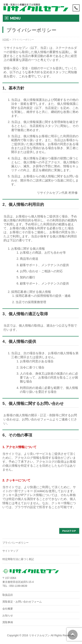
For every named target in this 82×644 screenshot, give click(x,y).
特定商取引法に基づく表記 (18, 559)
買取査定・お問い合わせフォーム (22, 602)
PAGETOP (69, 531)
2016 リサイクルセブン (36, 635)
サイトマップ (10, 551)
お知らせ (8, 616)
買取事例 (8, 622)
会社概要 (8, 609)
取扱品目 (8, 595)
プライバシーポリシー (16, 543)
